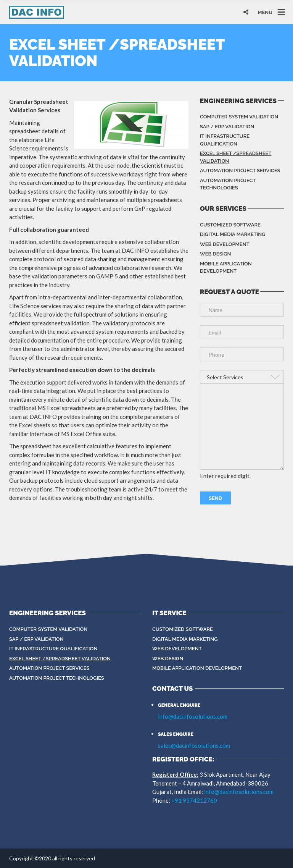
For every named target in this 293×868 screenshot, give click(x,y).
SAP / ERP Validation (227, 127)
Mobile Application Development (226, 268)
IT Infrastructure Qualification (225, 140)
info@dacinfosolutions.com (193, 716)
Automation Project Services (240, 171)
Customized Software (230, 225)
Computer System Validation (239, 117)
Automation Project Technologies (228, 184)
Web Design (215, 254)
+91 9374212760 (194, 800)
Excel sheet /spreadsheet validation (236, 157)
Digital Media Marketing (233, 234)
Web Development (225, 244)
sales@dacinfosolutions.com (194, 745)
